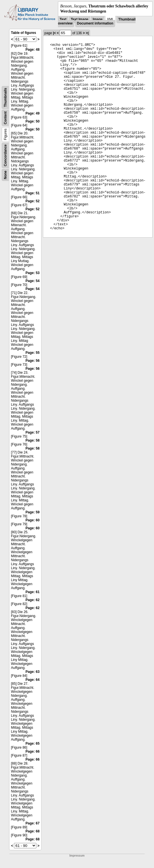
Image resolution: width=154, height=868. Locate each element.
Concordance (5, 155)
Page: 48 (33, 50)
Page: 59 (33, 512)
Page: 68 (33, 831)
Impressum (77, 856)
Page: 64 (33, 680)
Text (63, 19)
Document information (95, 23)
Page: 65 (33, 744)
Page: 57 (33, 432)
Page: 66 (33, 751)
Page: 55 (33, 353)
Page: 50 (33, 121)
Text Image (80, 19)
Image (98, 19)
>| (87, 33)
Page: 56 (33, 361)
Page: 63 (33, 672)
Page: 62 (33, 600)
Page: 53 (33, 273)
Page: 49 (33, 113)
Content (5, 118)
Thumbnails (5, 98)
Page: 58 (33, 440)
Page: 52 (33, 201)
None (5, 175)
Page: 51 (33, 193)
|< (54, 33)
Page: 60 (33, 520)
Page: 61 (33, 592)
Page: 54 (33, 281)
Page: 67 (33, 823)
